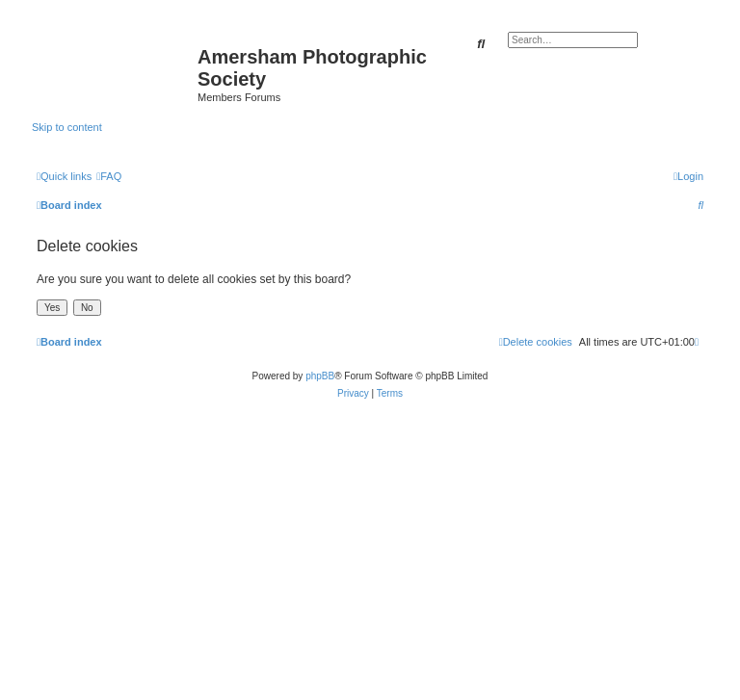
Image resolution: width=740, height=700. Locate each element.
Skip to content (67, 127)
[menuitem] (109, 176)
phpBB (320, 376)
